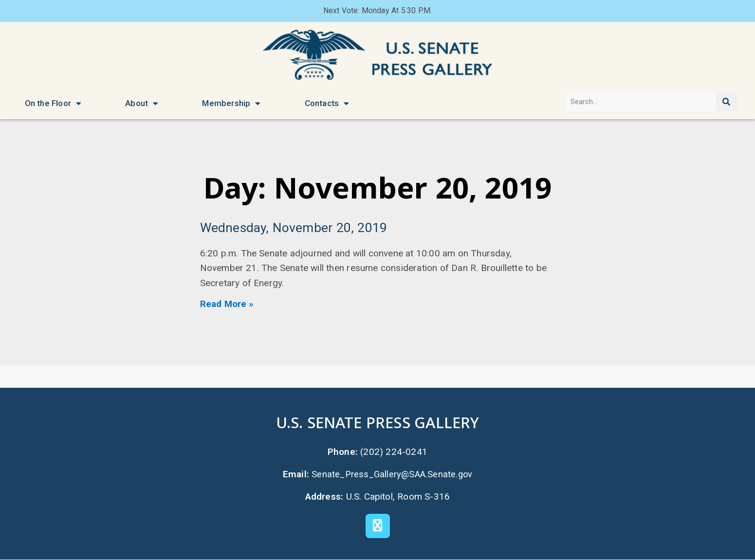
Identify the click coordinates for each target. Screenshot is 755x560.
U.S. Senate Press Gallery (378, 422)
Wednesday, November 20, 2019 (295, 228)
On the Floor (53, 103)
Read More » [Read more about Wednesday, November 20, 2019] (227, 304)
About (142, 103)
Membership (231, 103)
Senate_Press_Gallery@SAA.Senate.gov (392, 475)
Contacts (327, 103)
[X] (378, 526)
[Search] (727, 102)
